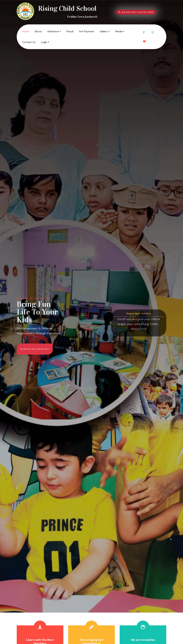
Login (44, 42)
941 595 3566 (146, 12)
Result (70, 31)
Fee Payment (87, 31)
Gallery (104, 31)
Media (119, 31)
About (38, 31)
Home (26, 31)
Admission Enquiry (35, 349)
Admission (53, 31)
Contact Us (29, 42)
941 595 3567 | (129, 12)
